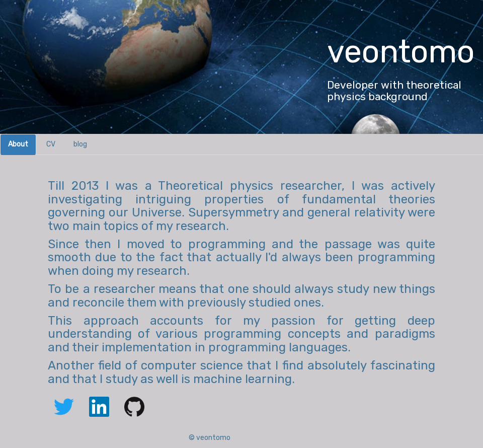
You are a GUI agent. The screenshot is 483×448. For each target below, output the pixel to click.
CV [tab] (51, 144)
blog (80, 144)
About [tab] (18, 144)
